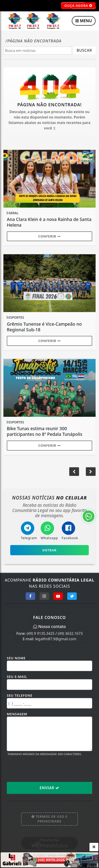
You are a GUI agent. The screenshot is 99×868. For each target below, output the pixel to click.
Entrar (49, 550)
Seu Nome (16, 658)
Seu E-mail (17, 677)
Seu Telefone (20, 695)
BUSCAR (84, 50)
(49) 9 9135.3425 (41, 633)
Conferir (50, 236)
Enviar (50, 788)
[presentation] (41, 769)
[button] (74, 472)
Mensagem (17, 714)
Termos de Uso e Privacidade (50, 819)
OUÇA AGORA (78, 6)
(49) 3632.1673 (70, 633)
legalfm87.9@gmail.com (56, 639)
